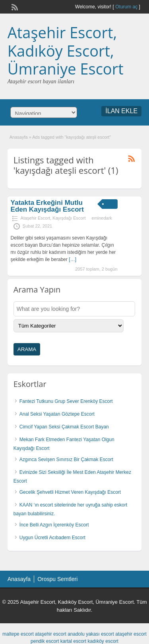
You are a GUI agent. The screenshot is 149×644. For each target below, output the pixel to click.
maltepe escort (18, 634)
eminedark (102, 218)
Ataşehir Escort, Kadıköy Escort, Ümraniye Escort (66, 50)
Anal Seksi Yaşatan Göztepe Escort (57, 414)
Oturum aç (127, 7)
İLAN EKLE (121, 111)
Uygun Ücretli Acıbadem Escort (52, 538)
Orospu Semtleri (57, 579)
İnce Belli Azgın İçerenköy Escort (54, 525)
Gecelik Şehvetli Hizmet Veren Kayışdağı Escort (70, 492)
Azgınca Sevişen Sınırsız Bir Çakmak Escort (66, 459)
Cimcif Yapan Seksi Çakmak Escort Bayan (64, 427)
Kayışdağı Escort (69, 218)
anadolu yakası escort (91, 634)
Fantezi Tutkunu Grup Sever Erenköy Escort (66, 401)
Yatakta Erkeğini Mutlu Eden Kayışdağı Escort (47, 206)
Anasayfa (19, 137)
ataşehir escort (51, 634)
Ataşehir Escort (36, 218)
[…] (73, 259)
